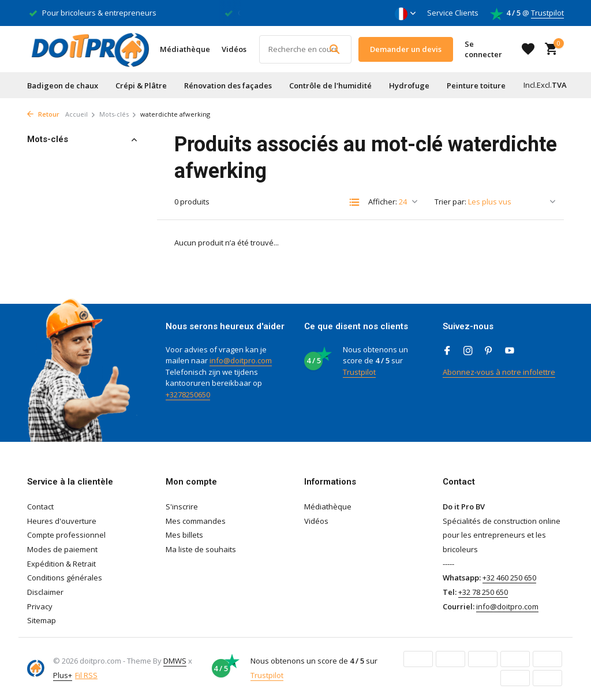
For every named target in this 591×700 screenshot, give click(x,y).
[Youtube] (510, 351)
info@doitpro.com (241, 360)
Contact (40, 507)
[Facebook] (447, 351)
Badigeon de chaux (63, 85)
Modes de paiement (62, 549)
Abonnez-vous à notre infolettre (499, 372)
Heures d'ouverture (62, 521)
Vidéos (234, 49)
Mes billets (184, 535)
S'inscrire (182, 507)
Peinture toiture (476, 85)
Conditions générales (65, 578)
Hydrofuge (409, 85)
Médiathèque (185, 49)
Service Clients (453, 13)
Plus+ (63, 675)
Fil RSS (86, 675)
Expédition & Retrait (61, 564)
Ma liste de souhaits (201, 549)
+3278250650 (188, 394)
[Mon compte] (489, 49)
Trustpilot (547, 13)
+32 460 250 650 (509, 578)
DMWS (175, 661)
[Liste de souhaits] (528, 49)
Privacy (40, 606)
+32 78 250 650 (483, 592)
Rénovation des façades (228, 85)
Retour (43, 114)
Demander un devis (406, 49)
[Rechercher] (305, 49)
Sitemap (42, 620)
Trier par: (450, 202)
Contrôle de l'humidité (330, 85)
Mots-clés (118, 114)
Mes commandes (196, 521)
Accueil (81, 114)
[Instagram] (468, 351)
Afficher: (383, 202)
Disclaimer (45, 592)
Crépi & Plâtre (141, 85)
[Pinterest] (489, 351)
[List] (354, 202)
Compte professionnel (66, 535)
